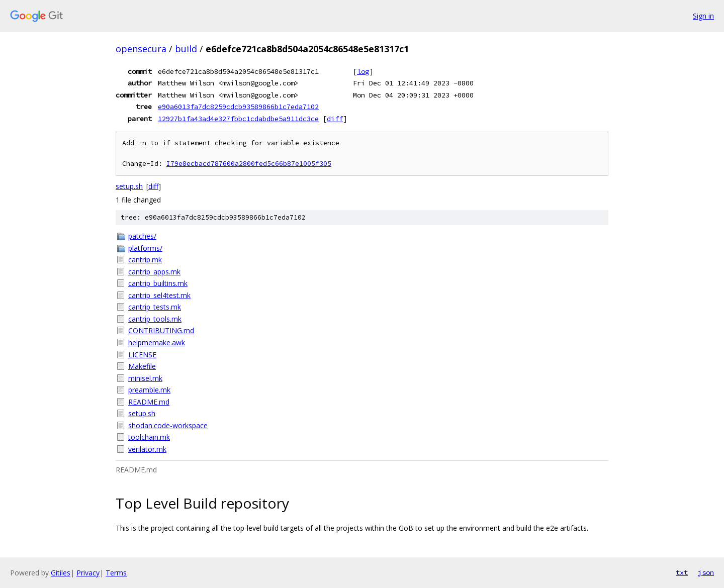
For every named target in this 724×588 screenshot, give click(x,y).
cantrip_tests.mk (155, 307)
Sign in (703, 16)
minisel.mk (145, 378)
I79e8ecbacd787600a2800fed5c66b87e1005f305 (249, 164)
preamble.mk (149, 390)
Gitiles (61, 573)
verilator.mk (147, 449)
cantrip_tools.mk (155, 319)
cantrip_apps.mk (154, 272)
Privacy (88, 573)
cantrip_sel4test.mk (159, 295)
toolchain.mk (149, 437)
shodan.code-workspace (168, 425)
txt (682, 572)
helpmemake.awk (157, 342)
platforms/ (145, 248)
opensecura (141, 49)
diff (335, 119)
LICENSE (142, 355)
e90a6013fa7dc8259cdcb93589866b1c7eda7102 (238, 107)
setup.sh (129, 186)
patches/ (142, 236)
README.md (149, 402)
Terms (116, 573)
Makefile (142, 366)
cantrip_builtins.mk (158, 283)
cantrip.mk (145, 260)
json (706, 572)
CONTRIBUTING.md (161, 330)
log (363, 71)
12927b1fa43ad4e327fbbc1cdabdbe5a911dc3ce (238, 119)
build (186, 49)
